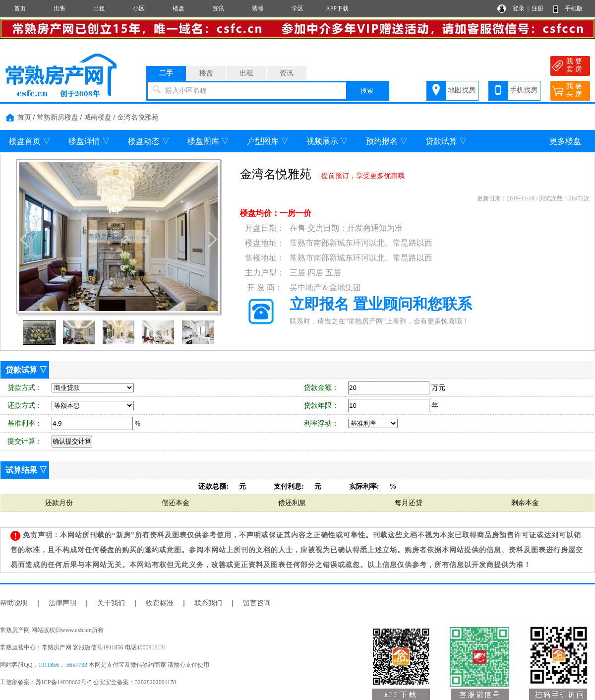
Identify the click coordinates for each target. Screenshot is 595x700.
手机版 (574, 8)
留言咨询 (257, 603)
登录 (519, 8)
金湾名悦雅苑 (138, 117)
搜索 (367, 91)
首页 (20, 8)
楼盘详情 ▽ (89, 141)
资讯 (218, 8)
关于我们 (111, 603)
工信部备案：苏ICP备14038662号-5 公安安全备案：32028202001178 (88, 682)
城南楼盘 (98, 117)
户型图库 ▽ (268, 141)
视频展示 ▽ (327, 141)
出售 (59, 8)
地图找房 (462, 90)
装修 (258, 8)
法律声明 (62, 603)
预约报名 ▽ (387, 141)
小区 (139, 8)
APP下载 (337, 8)
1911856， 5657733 (63, 665)
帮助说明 (14, 603)
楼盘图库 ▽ (208, 141)
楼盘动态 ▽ (149, 141)
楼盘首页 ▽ (30, 141)
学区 (297, 8)
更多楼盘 (565, 141)
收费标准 (160, 603)
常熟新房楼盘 (58, 117)
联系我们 (208, 603)
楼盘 (178, 8)
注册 (537, 8)
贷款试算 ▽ (446, 141)
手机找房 (524, 90)
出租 (99, 8)
